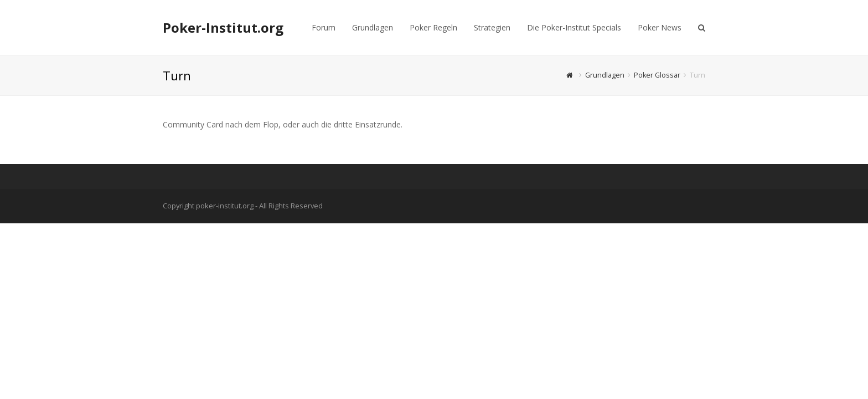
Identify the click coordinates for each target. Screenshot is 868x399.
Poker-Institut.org (223, 27)
